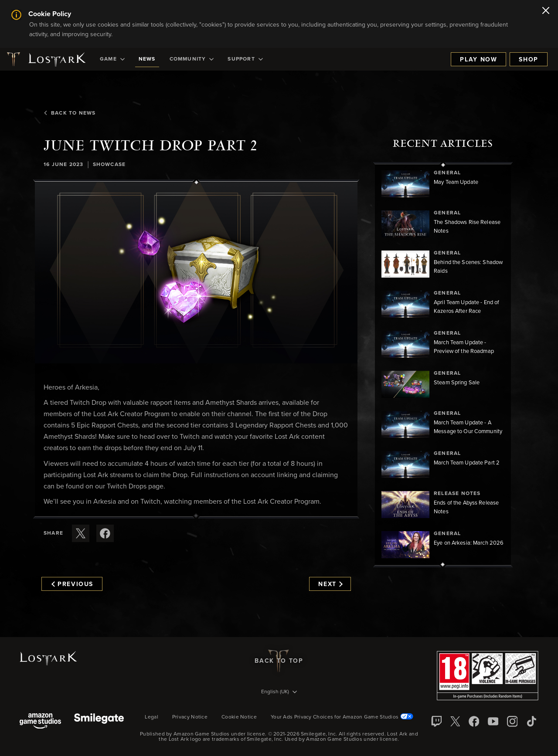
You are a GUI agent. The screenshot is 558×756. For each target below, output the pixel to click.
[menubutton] (279, 692)
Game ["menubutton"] (112, 59)
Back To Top (279, 661)
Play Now (478, 60)
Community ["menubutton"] (192, 59)
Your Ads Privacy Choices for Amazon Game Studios (342, 717)
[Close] (546, 11)
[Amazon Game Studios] (40, 722)
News (147, 59)
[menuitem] (112, 59)
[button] (196, 273)
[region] (443, 365)
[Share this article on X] (81, 533)
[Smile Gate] (99, 722)
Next (330, 584)
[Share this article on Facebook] (105, 533)
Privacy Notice (190, 717)
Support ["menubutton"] (245, 59)
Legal (151, 717)
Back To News (70, 113)
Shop (529, 60)
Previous (72, 584)
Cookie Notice (239, 717)
